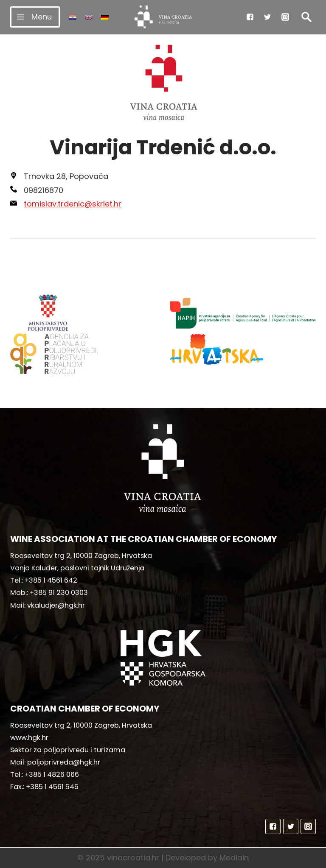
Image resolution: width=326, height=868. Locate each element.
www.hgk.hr (29, 738)
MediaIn (234, 858)
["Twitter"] (267, 17)
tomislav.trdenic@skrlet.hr (73, 204)
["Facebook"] (250, 17)
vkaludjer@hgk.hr (56, 605)
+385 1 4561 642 (51, 580)
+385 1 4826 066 (52, 775)
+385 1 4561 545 (52, 787)
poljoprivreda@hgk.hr (64, 762)
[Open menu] (35, 17)
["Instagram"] (285, 17)
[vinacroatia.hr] (163, 17)
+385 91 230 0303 (59, 593)
